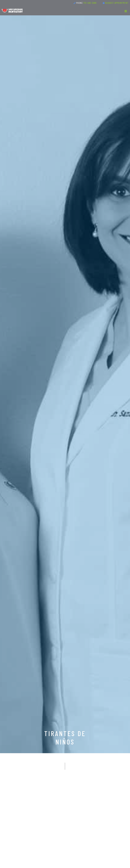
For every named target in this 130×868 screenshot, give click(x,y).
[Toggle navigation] (126, 11)
